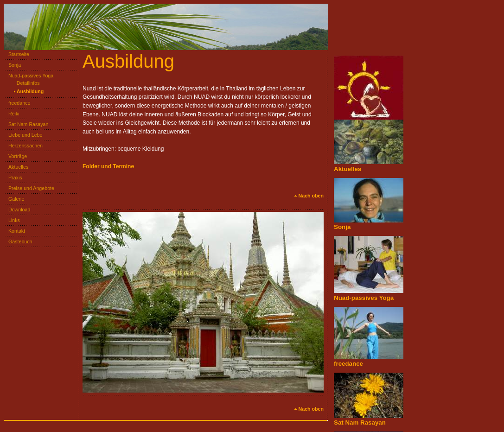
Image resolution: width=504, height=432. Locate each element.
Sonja (12, 65)
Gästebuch (18, 241)
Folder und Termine (108, 166)
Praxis (13, 178)
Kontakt (14, 231)
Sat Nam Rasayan (26, 124)
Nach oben (309, 196)
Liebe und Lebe (23, 135)
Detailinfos (26, 83)
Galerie (14, 199)
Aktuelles (16, 167)
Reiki (12, 114)
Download (17, 210)
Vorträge (15, 156)
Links (12, 220)
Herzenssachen (23, 146)
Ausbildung (28, 91)
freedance (17, 103)
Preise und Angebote (29, 188)
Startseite (16, 54)
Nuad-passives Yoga (29, 76)
